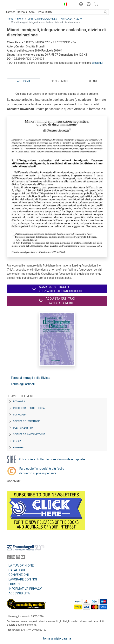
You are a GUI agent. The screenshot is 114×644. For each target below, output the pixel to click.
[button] (65, 5)
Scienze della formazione (29, 434)
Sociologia (20, 415)
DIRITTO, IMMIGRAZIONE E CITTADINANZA (50, 19)
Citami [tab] (93, 81)
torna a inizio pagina (57, 638)
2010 (79, 19)
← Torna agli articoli (21, 384)
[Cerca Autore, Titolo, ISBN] (59, 12)
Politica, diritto (23, 428)
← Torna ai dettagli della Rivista (29, 378)
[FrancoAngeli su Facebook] (9, 558)
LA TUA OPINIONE (21, 565)
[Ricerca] (106, 12)
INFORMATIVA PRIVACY (25, 589)
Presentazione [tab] (60, 81)
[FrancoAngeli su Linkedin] (13, 558)
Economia (19, 402)
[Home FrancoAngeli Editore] (20, 5)
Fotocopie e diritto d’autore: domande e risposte (52, 459)
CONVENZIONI (19, 575)
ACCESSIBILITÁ (19, 593)
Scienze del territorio (27, 421)
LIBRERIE (15, 584)
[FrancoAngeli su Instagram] (18, 558)
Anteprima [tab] (24, 81)
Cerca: (11, 12)
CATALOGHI (17, 570)
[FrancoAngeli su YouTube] (23, 558)
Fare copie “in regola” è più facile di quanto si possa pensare (42, 471)
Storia (17, 441)
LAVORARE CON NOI (23, 579)
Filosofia (19, 448)
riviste (20, 19)
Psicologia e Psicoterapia (29, 408)
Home (10, 19)
